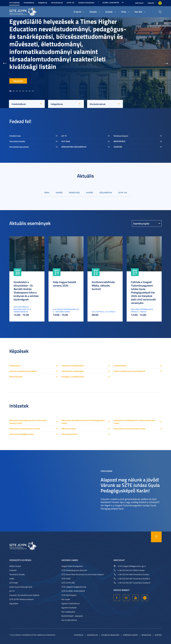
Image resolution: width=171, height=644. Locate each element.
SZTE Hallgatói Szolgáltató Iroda (74, 587)
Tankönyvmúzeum (121, 136)
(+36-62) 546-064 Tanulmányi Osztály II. (134, 579)
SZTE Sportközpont (69, 595)
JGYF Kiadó (66, 141)
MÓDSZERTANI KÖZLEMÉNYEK (74, 147)
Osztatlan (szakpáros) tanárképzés (23, 371)
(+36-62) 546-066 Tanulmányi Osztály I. (134, 574)
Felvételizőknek (29, 3)
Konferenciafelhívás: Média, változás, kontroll (103, 285)
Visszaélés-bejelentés (110, 635)
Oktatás (93, 12)
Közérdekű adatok (130, 635)
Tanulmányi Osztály (17, 141)
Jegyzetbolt (14, 603)
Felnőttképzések (120, 366)
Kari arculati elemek (69, 620)
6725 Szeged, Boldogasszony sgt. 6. (132, 566)
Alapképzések (15, 366)
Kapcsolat (139, 3)
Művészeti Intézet (69, 429)
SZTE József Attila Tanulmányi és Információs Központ (83, 574)
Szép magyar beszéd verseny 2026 (64, 284)
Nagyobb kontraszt (160, 3)
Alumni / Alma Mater (111, 3)
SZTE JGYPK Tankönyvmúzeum (22, 599)
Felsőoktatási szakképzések (73, 371)
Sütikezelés (79, 635)
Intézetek (13, 570)
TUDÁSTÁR (118, 147)
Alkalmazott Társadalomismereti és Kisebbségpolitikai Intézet (83, 422)
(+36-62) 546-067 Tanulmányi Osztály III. (134, 583)
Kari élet (138, 12)
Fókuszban (106, 471)
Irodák (12, 579)
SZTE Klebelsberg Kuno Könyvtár (74, 570)
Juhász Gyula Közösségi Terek (21, 587)
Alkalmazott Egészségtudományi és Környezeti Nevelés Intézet (28, 422)
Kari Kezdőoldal (14, 3)
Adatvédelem (92, 635)
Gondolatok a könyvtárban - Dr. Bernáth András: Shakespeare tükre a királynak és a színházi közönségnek (26, 291)
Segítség (158, 635)
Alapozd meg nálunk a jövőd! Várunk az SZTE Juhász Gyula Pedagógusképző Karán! (130, 485)
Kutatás (109, 12)
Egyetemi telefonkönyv (71, 603)
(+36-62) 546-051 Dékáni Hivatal (131, 570)
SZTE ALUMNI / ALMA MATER (73, 591)
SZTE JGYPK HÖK (68, 583)
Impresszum (146, 635)
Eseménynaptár (141, 223)
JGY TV (64, 136)
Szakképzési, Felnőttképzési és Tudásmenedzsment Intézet (134, 422)
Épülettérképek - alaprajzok (72, 616)
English (151, 3)
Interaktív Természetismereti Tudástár (24, 595)
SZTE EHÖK (66, 579)
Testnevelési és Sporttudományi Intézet (129, 429)
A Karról (77, 12)
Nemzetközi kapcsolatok (19, 147)
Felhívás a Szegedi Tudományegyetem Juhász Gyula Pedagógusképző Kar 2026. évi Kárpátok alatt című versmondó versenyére (143, 292)
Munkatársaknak (57, 3)
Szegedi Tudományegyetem (72, 566)
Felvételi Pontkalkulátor (86, 3)
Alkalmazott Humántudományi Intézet (25, 429)
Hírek (124, 12)
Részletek (18, 81)
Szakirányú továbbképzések (73, 366)
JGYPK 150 (71, 3)
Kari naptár (66, 599)
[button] (5, 63)
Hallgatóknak (43, 3)
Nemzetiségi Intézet (69, 434)
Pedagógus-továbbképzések (73, 377)
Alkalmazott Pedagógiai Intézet (22, 434)
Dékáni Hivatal (15, 566)
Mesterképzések (16, 377)
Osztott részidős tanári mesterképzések (129, 371)
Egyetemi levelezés (69, 608)
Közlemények (106, 193)
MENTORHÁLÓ (119, 141)
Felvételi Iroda (15, 136)
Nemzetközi (74, 193)
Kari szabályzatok (68, 612)
